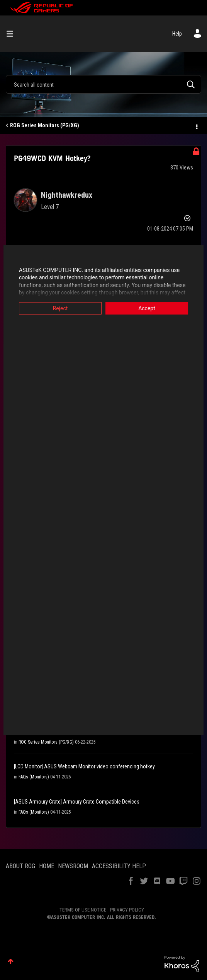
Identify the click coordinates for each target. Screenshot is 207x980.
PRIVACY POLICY (127, 910)
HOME (47, 866)
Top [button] (11, 961)
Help (177, 34)
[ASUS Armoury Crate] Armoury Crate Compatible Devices (77, 802)
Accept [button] (149, 308)
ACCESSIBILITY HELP (119, 866)
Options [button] (196, 126)
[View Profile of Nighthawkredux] (67, 195)
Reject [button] (59, 308)
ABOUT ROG (20, 866)
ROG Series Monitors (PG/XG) (45, 125)
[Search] (103, 84)
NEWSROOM (73, 866)
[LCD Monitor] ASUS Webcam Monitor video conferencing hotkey (84, 766)
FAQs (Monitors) (34, 777)
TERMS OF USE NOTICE (83, 910)
